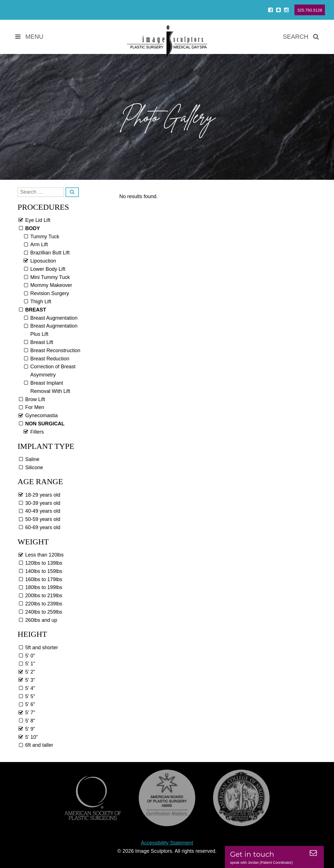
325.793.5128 (310, 10)
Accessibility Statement (167, 843)
